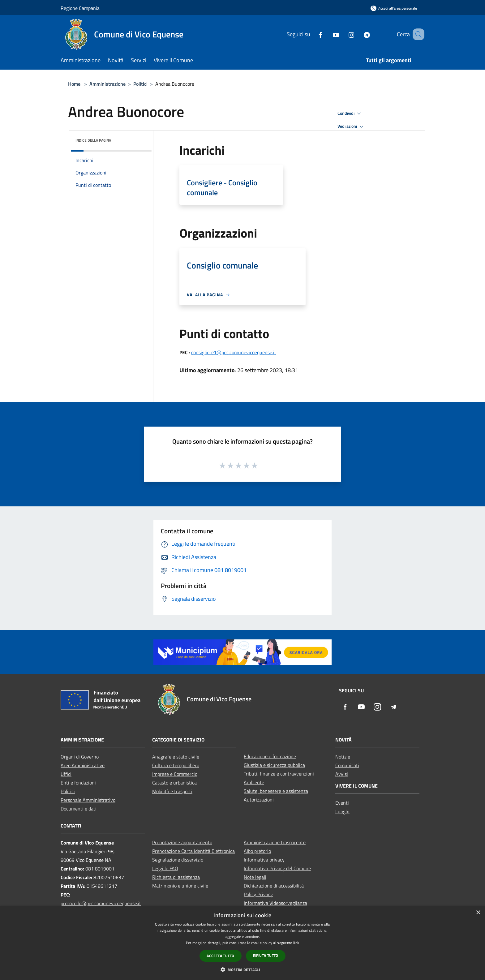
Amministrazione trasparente (275, 842)
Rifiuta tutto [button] (266, 955)
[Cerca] (417, 34)
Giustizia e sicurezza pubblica (274, 765)
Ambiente (254, 782)
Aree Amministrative (83, 765)
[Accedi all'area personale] (394, 8)
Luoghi (342, 811)
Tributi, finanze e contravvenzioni (279, 774)
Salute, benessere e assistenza (276, 791)
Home (74, 84)
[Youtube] (328, 34)
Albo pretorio (257, 851)
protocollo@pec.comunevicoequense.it (101, 903)
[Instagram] (344, 34)
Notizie (343, 757)
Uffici (66, 774)
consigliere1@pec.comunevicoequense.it (234, 352)
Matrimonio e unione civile (180, 886)
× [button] (478, 913)
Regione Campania (80, 8)
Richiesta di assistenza (176, 877)
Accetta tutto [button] (220, 956)
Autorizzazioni (259, 800)
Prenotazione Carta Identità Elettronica (193, 851)
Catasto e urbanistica (174, 783)
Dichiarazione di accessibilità (274, 886)
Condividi (350, 114)
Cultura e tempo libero (176, 765)
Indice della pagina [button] (93, 140)
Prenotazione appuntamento (182, 842)
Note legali (255, 877)
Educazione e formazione (270, 756)
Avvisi (342, 774)
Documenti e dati (79, 809)
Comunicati (347, 765)
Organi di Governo (80, 757)
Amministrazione (107, 84)
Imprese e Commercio (175, 774)
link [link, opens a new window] (296, 943)
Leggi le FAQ (165, 868)
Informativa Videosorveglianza (275, 903)
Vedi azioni (351, 127)
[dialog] (242, 943)
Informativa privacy (264, 860)
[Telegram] (359, 34)
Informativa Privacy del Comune (277, 868)
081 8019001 (100, 869)
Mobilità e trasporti (172, 791)
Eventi (342, 803)
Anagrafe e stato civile (176, 757)
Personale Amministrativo (88, 800)
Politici (140, 84)
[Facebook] (313, 34)
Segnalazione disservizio (178, 860)
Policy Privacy (258, 894)
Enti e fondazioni (78, 783)
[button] (242, 969)
